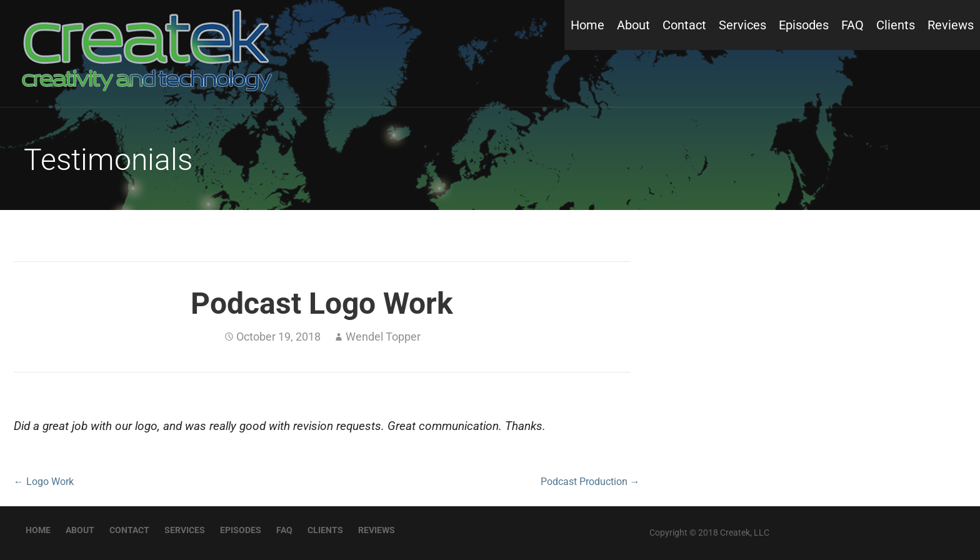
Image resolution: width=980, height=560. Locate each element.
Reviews (951, 25)
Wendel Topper (383, 337)
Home (587, 25)
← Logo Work (44, 482)
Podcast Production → (590, 482)
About (633, 25)
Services (742, 25)
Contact (684, 25)
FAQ (852, 25)
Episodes (804, 25)
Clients (896, 25)
